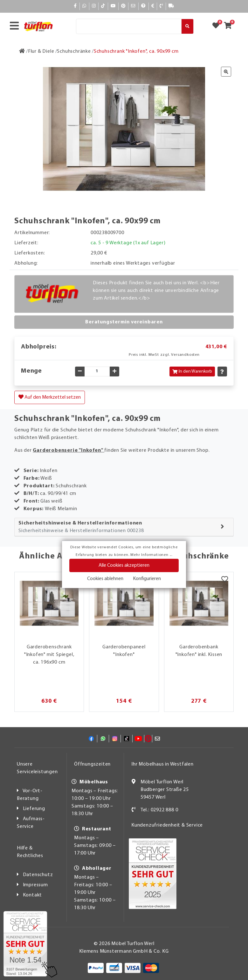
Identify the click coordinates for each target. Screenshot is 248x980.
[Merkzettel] (225, 580)
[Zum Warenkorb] (230, 26)
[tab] (124, 527)
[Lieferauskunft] (171, 6)
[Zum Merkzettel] (218, 26)
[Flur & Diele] (41, 51)
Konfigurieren (147, 579)
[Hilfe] (144, 6)
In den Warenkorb (192, 372)
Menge (31, 371)
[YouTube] (113, 6)
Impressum (35, 885)
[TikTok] (103, 6)
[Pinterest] (123, 6)
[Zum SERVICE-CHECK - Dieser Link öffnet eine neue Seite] (25, 944)
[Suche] (129, 26)
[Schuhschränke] (74, 51)
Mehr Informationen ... (151, 555)
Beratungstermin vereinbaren (124, 322)
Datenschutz (38, 875)
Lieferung (34, 809)
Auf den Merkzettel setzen (50, 397)
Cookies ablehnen (105, 579)
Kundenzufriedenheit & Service (167, 825)
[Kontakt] (161, 6)
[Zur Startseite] (22, 51)
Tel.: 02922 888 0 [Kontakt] (159, 810)
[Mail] (133, 6)
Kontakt (33, 895)
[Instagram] (94, 6)
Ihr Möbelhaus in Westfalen (162, 764)
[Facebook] (75, 6)
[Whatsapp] (84, 6)
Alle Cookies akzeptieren (124, 565)
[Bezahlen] (153, 6)
